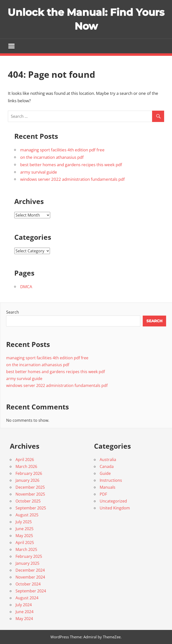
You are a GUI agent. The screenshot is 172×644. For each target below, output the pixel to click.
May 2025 (24, 536)
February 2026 (29, 473)
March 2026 (26, 466)
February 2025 (29, 556)
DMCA (26, 287)
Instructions (111, 480)
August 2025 (27, 515)
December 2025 (30, 487)
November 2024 (30, 577)
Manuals (108, 487)
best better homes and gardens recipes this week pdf (71, 165)
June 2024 (24, 612)
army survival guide (39, 172)
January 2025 (27, 563)
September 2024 (31, 591)
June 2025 (24, 529)
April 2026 (25, 460)
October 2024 (28, 584)
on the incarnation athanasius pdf (52, 157)
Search (13, 312)
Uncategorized (113, 501)
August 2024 (27, 598)
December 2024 (30, 570)
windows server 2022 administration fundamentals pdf (72, 179)
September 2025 (31, 508)
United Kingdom (115, 508)
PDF (103, 494)
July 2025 (24, 522)
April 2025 (25, 543)
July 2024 (24, 605)
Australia (108, 460)
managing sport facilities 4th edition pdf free (62, 150)
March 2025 (26, 549)
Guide (105, 473)
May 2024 (24, 619)
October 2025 (28, 501)
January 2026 (27, 480)
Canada (107, 466)
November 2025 (30, 494)
